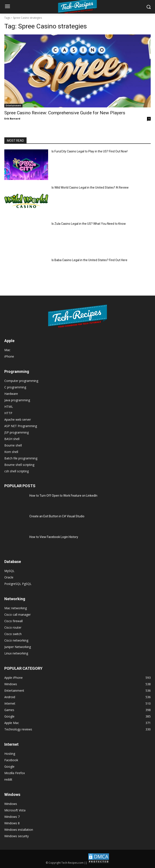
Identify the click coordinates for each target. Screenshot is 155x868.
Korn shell (11, 452)
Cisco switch (13, 634)
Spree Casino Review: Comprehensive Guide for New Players (65, 113)
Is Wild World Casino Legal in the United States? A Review (90, 188)
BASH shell (12, 439)
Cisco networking (16, 640)
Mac (7, 350)
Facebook (11, 760)
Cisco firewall (13, 621)
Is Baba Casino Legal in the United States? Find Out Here (89, 260)
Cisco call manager (17, 615)
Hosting (10, 754)
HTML (9, 407)
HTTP (8, 413)
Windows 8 (12, 823)
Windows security (17, 836)
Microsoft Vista (15, 810)
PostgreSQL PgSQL (18, 584)
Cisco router (13, 627)
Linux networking (16, 653)
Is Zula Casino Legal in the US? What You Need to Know (89, 224)
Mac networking (16, 608)
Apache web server (18, 419)
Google (9, 766)
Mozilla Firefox (15, 773)
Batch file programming (21, 458)
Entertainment (13, 105)
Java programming (17, 400)
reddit (8, 779)
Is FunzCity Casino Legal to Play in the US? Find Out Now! (90, 151)
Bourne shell (13, 445)
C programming (15, 387)
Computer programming (21, 381)
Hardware (11, 394)
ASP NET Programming (21, 426)
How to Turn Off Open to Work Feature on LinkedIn (63, 496)
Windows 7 (12, 817)
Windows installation (19, 830)
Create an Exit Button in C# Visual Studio (57, 516)
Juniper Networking (18, 647)
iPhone (9, 356)
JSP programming (17, 432)
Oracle (9, 577)
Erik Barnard (12, 119)
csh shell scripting (17, 471)
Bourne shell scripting (19, 465)
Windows (11, 804)
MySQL (9, 571)
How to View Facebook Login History (54, 537)
